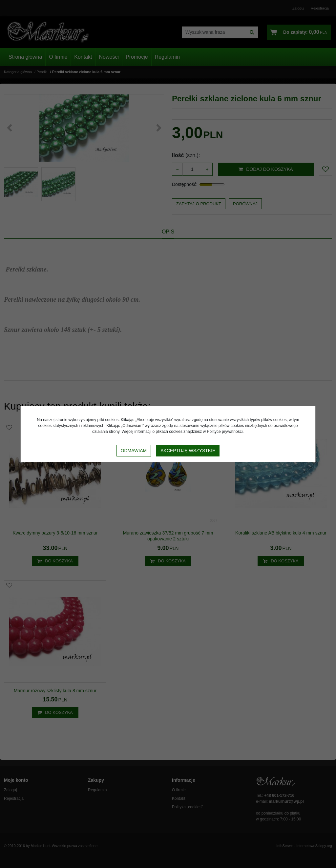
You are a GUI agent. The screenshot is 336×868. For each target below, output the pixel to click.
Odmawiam (134, 451)
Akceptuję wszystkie (188, 451)
